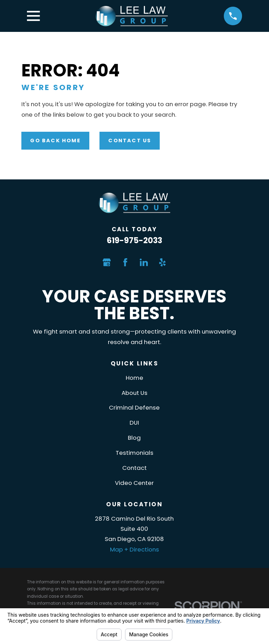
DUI (134, 423)
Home (134, 378)
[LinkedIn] (144, 262)
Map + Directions (134, 549)
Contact (134, 468)
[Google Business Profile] (107, 262)
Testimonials (134, 453)
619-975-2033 (134, 241)
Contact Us (130, 141)
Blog (134, 438)
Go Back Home (55, 141)
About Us (134, 393)
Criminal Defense (134, 407)
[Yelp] (162, 262)
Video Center (134, 483)
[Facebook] (125, 262)
